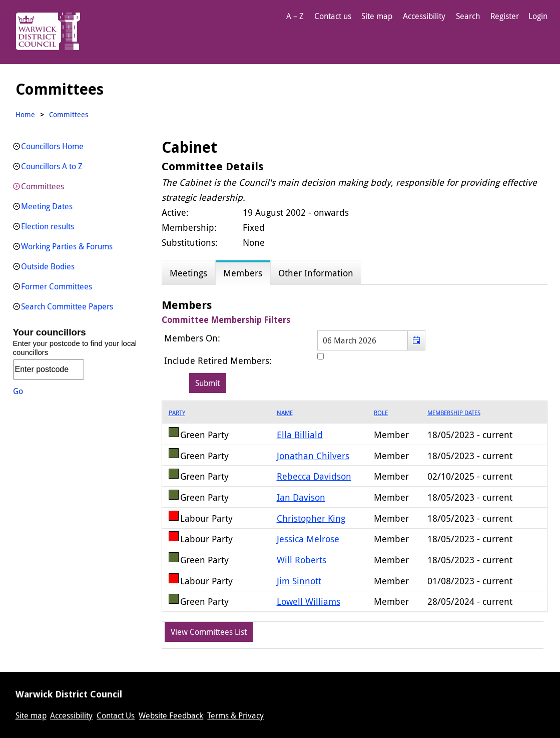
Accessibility (424, 16)
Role (381, 413)
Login (538, 16)
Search (468, 16)
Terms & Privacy (235, 715)
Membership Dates (454, 413)
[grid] (355, 506)
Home (25, 114)
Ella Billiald (300, 435)
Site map (377, 16)
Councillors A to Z (52, 166)
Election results (48, 226)
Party (177, 413)
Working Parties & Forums (67, 246)
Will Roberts (302, 560)
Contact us (333, 16)
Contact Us (116, 715)
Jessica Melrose (308, 539)
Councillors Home (52, 146)
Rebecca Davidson (314, 476)
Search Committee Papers (67, 306)
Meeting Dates (47, 206)
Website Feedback (171, 715)
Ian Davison (301, 497)
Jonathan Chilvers (313, 456)
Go (18, 391)
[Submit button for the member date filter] (208, 383)
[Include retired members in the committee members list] (321, 356)
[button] (416, 340)
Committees (43, 186)
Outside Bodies (48, 266)
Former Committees (57, 286)
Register (505, 16)
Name (285, 413)
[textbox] (371, 340)
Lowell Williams (309, 601)
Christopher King (311, 518)
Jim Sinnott (299, 581)
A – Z (295, 16)
